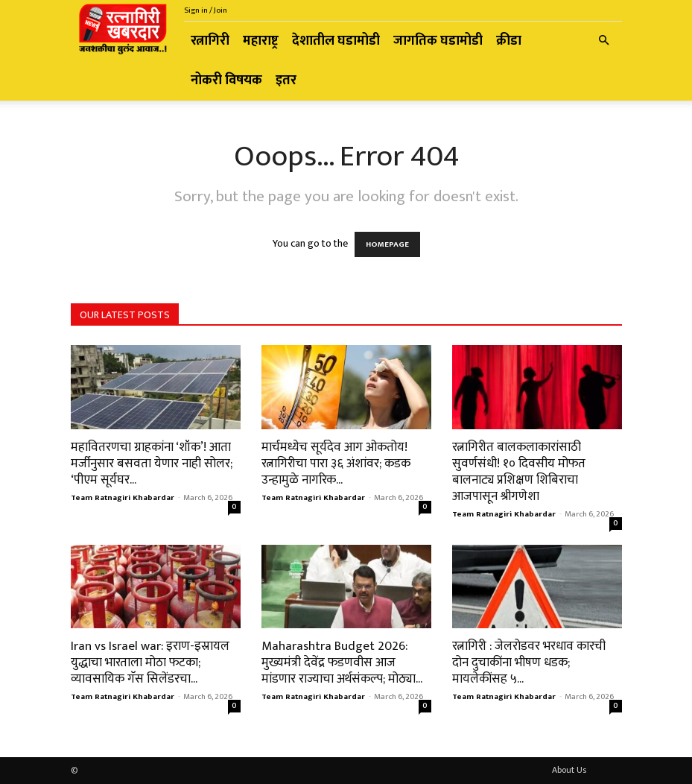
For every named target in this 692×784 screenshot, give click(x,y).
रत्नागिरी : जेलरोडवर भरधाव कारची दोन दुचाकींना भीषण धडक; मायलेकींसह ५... (529, 663)
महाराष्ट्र (261, 41)
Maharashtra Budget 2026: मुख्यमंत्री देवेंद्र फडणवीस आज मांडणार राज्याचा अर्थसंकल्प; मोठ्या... (342, 663)
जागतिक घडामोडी (438, 41)
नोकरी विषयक (226, 80)
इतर (286, 80)
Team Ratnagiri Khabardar (123, 498)
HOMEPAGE (387, 244)
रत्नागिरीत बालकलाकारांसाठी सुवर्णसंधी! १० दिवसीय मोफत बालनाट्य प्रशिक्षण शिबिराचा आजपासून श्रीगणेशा (519, 472)
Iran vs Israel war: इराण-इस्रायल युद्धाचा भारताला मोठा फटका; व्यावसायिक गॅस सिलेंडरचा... (150, 663)
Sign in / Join (206, 10)
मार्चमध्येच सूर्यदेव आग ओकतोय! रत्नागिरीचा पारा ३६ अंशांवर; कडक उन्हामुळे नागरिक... (336, 464)
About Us (569, 770)
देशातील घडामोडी (336, 41)
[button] (604, 41)
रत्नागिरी (210, 41)
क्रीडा (509, 41)
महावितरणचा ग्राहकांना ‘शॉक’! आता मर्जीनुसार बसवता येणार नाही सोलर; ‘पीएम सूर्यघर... (152, 464)
